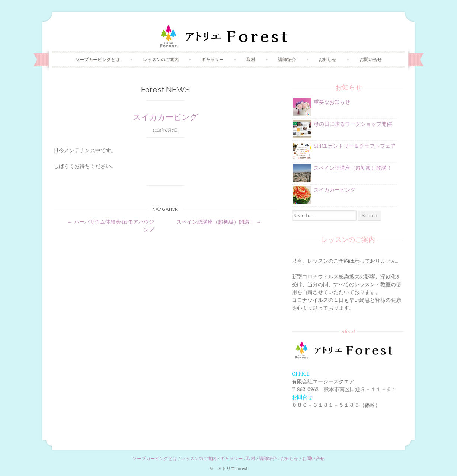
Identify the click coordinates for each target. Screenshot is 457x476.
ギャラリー (212, 59)
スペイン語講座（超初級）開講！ (219, 222)
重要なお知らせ (332, 102)
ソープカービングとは (98, 59)
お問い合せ (371, 59)
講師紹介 (287, 59)
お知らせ (327, 59)
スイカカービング (165, 117)
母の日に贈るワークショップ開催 (353, 124)
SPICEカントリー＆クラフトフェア (355, 146)
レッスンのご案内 (161, 59)
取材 (251, 59)
